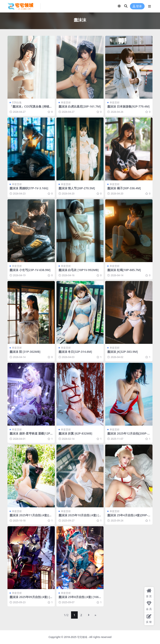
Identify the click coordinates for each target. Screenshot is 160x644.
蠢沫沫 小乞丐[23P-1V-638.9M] (30, 270)
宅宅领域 (82, 637)
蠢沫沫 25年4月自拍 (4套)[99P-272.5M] (128, 517)
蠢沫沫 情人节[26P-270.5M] (77, 188)
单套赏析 (66, 102)
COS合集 (17, 102)
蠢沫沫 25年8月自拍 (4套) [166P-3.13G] (80, 599)
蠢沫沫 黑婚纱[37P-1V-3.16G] (29, 188)
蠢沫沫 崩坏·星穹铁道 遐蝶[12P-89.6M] (30, 435)
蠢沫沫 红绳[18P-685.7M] (124, 270)
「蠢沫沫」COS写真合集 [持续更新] (31, 108)
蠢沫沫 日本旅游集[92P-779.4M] (128, 106)
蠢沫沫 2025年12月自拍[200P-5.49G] (128, 435)
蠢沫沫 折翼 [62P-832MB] (75, 433)
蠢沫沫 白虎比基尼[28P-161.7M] (80, 106)
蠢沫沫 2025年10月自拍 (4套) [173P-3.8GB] (79, 517)
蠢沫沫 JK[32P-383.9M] (122, 352)
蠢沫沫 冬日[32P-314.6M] (75, 352)
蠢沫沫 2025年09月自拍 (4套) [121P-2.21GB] (31, 599)
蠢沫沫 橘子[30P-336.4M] (124, 188)
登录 (137, 6)
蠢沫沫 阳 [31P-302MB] (25, 352)
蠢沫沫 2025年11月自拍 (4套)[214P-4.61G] (31, 517)
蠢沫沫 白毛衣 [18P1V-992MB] (79, 270)
